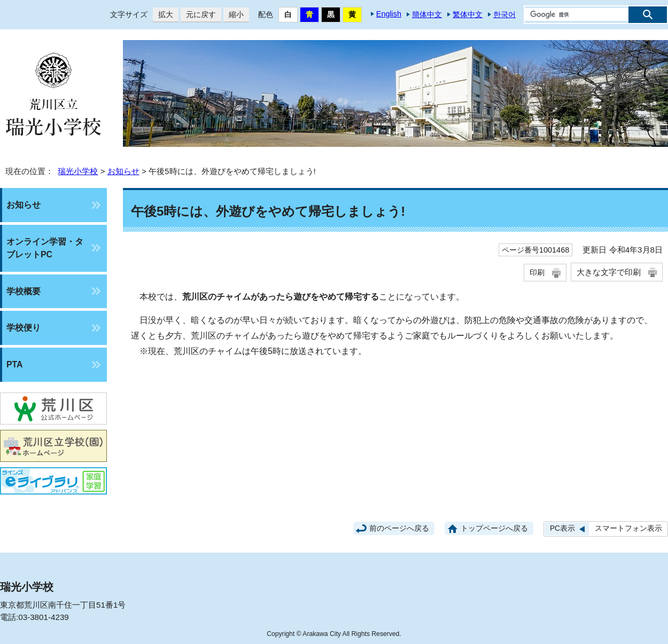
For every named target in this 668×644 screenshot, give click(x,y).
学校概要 (24, 291)
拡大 (163, 15)
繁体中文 (468, 14)
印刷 (537, 272)
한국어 (504, 14)
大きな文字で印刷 (609, 272)
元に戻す (198, 15)
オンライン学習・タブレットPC (45, 248)
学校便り (24, 328)
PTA (14, 364)
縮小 (234, 15)
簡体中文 (427, 14)
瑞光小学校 (78, 171)
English (389, 14)
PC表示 (562, 528)
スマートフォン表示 (628, 528)
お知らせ (123, 171)
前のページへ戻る (399, 528)
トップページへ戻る (494, 528)
